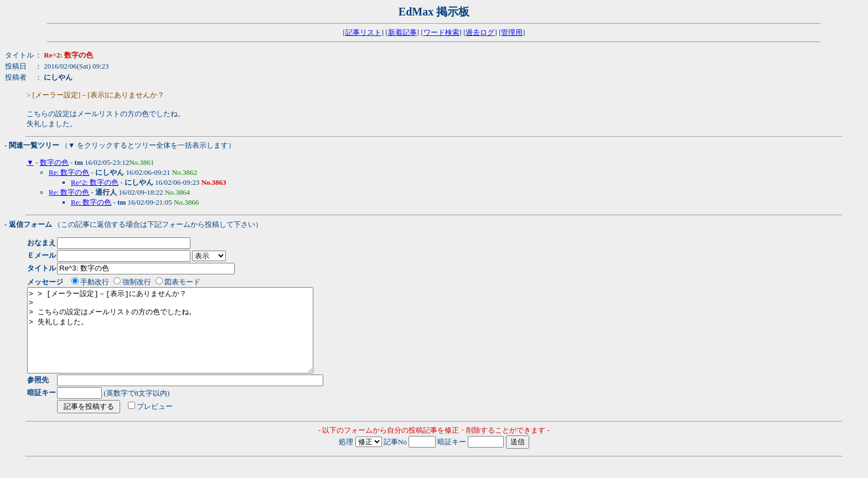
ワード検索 (441, 32)
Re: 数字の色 (69, 172)
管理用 (512, 32)
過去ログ (480, 32)
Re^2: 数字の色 (95, 182)
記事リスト (363, 32)
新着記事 (402, 32)
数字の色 (54, 162)
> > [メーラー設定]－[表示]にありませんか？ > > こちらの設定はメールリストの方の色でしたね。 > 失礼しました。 (187, 339)
